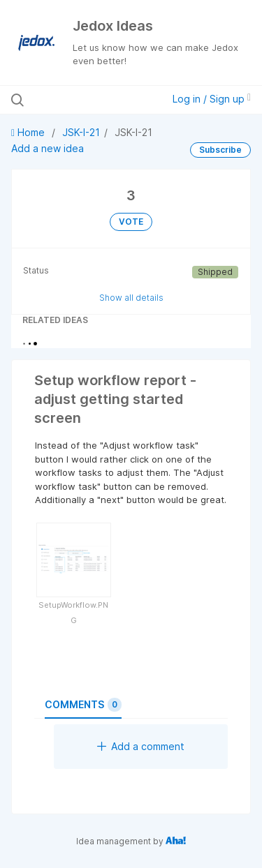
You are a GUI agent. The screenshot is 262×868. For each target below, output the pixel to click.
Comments (83, 705)
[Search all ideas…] (83, 100)
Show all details (131, 298)
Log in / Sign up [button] (212, 99)
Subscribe (220, 150)
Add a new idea (48, 148)
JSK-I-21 (81, 132)
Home (29, 132)
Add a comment (141, 746)
